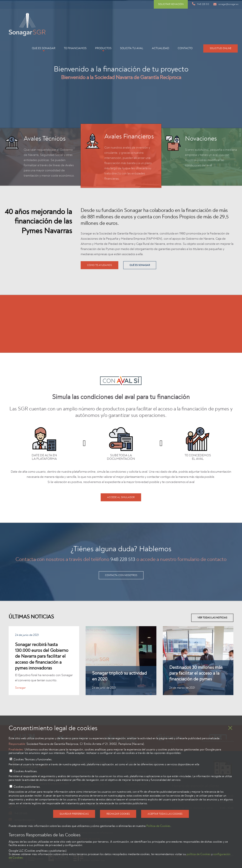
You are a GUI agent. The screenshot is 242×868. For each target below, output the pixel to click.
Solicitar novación (171, 4)
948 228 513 (201, 4)
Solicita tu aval (132, 48)
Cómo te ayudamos (99, 265)
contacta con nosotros (121, 575)
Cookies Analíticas (25, 771)
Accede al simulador (121, 497)
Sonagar (20, 688)
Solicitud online (220, 48)
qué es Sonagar (140, 265)
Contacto (185, 48)
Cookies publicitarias (27, 787)
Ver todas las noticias (212, 618)
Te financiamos (75, 48)
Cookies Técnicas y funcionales (33, 759)
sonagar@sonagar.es (226, 4)
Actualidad (160, 48)
